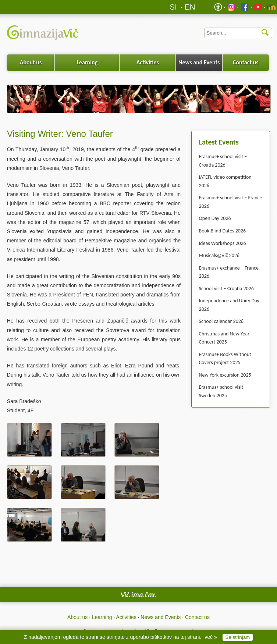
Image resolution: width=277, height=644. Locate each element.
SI (173, 7)
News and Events (199, 62)
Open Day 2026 (215, 218)
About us (31, 62)
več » (211, 637)
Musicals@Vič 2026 (219, 255)
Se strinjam (238, 637)
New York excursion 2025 (225, 375)
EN (190, 7)
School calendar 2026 (221, 321)
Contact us (246, 62)
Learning (87, 62)
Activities (148, 62)
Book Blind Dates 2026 (223, 231)
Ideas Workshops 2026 (223, 243)
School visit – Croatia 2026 (226, 289)
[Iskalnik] (238, 33)
